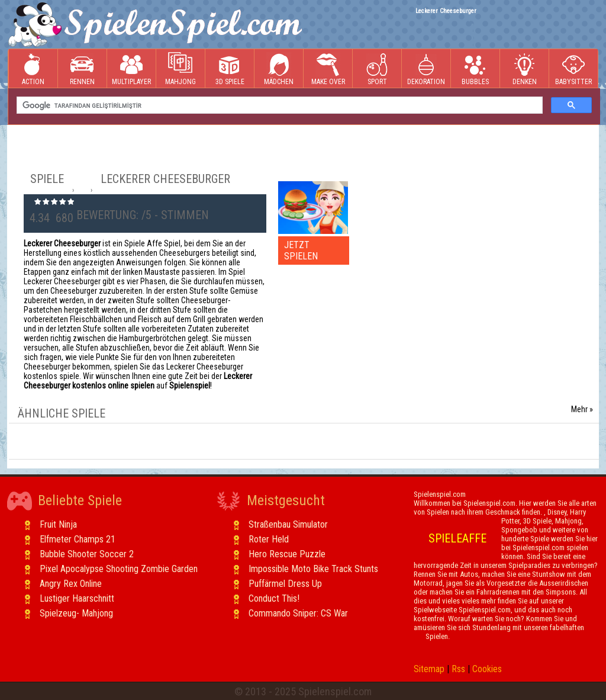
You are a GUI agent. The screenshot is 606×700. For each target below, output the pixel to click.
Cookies (487, 669)
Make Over (328, 69)
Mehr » (582, 409)
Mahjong (180, 69)
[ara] (278, 105)
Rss (458, 669)
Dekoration (426, 69)
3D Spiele (230, 69)
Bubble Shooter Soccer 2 (87, 554)
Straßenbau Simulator (288, 524)
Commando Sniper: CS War (298, 613)
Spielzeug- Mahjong (76, 613)
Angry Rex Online (71, 584)
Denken (524, 69)
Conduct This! (274, 598)
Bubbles (475, 69)
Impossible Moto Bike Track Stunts (313, 569)
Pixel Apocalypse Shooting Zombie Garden (119, 569)
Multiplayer (131, 69)
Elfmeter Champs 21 (78, 539)
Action (33, 69)
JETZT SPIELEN (301, 251)
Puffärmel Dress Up (285, 584)
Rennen (82, 69)
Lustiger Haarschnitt (77, 598)
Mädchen (279, 69)
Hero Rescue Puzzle (287, 554)
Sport (377, 69)
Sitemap (429, 669)
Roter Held (269, 539)
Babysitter (573, 69)
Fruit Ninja (58, 524)
